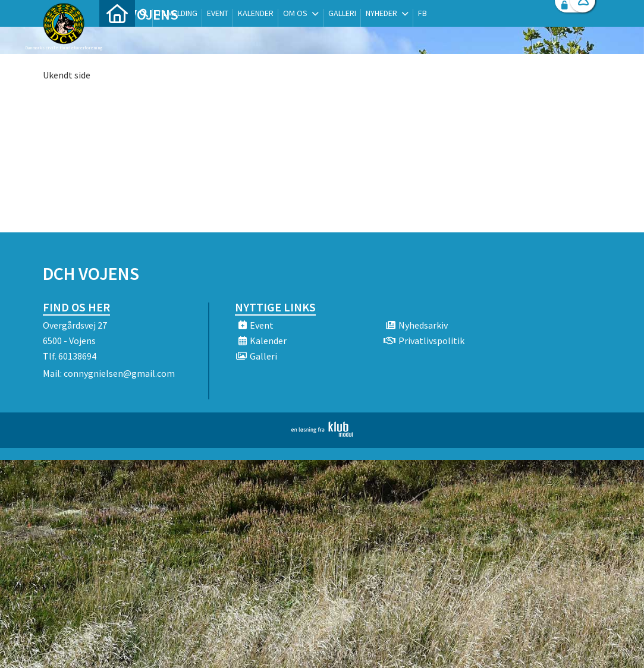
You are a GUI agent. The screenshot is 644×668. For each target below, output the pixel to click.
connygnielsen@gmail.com (119, 373)
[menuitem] (117, 40)
